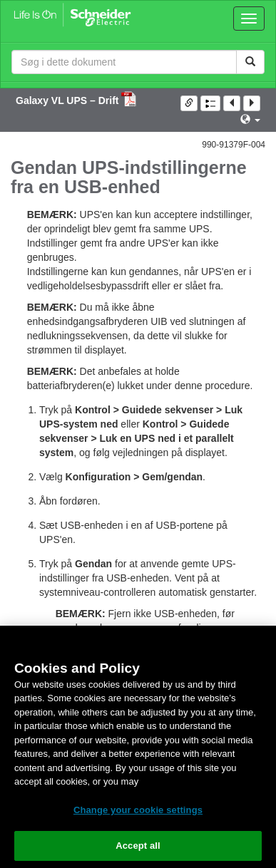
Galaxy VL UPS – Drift (68, 100)
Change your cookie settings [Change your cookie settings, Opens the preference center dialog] (138, 810)
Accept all (138, 846)
